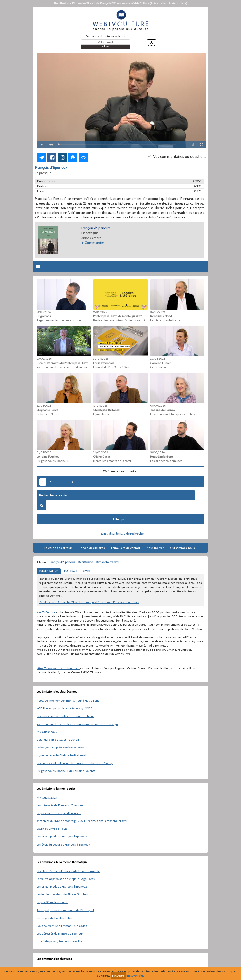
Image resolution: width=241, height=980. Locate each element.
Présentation (159, 3)
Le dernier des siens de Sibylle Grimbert (62, 894)
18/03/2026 (157, 452)
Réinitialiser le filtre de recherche (122, 533)
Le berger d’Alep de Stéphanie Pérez (60, 747)
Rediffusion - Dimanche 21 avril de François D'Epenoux (90, 3)
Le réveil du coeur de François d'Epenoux (63, 844)
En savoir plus (135, 976)
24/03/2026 (101, 452)
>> (74, 482)
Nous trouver (155, 548)
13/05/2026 (44, 312)
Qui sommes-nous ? (183, 548)
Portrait (174, 3)
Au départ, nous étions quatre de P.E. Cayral (65, 910)
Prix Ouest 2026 (47, 732)
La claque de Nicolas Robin (54, 918)
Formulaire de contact (126, 548)
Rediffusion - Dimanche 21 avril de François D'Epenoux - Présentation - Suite (89, 602)
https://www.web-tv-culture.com (58, 668)
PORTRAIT (71, 571)
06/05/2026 (158, 312)
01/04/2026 (44, 452)
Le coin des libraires (92, 548)
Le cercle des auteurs (58, 548)
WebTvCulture (140, 3)
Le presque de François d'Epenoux (59, 813)
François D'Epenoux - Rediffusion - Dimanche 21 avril (84, 562)
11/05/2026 (100, 312)
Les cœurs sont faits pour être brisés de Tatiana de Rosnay (75, 763)
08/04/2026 (158, 406)
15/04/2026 (100, 406)
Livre (183, 3)
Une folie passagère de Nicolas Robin (61, 941)
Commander (94, 243)
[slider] (117, 145)
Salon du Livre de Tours (52, 829)
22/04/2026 (44, 406)
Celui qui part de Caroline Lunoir (58, 740)
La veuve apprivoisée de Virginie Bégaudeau (66, 879)
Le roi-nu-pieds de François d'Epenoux (62, 836)
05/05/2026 (44, 359)
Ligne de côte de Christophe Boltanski (61, 755)
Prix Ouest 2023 (47, 797)
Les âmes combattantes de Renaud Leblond (65, 716)
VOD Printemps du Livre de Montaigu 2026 (64, 708)
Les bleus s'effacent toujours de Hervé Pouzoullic (68, 871)
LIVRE (87, 571)
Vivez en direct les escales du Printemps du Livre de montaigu (77, 724)
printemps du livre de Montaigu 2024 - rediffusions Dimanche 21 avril (82, 821)
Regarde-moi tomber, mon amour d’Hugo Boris (68, 700)
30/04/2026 (101, 359)
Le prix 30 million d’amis (52, 902)
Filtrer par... (120, 519)
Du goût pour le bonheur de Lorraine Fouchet (66, 771)
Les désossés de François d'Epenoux (60, 805)
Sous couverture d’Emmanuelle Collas (62, 926)
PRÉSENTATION (49, 571)
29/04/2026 (158, 359)
